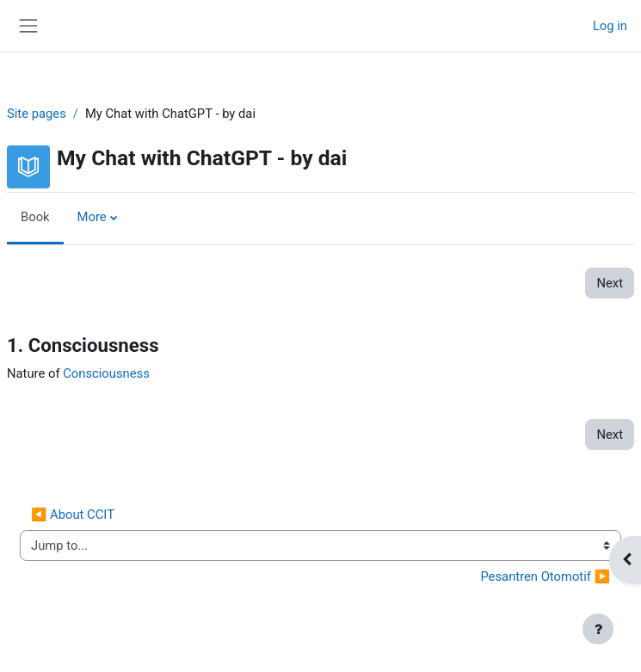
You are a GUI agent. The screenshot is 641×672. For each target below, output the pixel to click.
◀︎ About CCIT (73, 515)
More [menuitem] (92, 217)
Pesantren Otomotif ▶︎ (545, 576)
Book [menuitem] (35, 217)
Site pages (37, 114)
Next (610, 283)
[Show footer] (598, 629)
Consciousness (106, 373)
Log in (610, 26)
